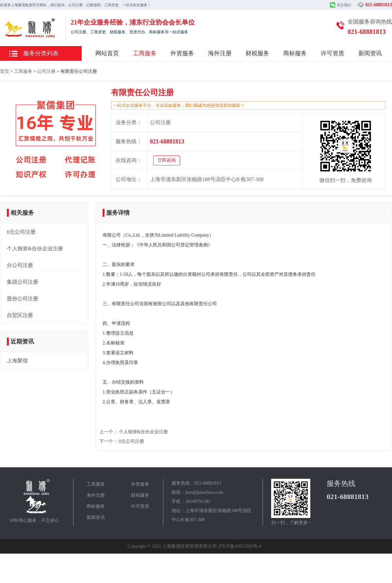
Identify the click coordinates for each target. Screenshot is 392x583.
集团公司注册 (23, 282)
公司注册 (46, 71)
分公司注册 (20, 265)
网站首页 (107, 53)
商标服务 (295, 53)
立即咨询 (167, 160)
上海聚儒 (17, 361)
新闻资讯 (370, 53)
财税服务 (257, 53)
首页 (5, 71)
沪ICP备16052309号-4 (240, 546)
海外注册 (220, 53)
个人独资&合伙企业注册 (35, 249)
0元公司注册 (21, 232)
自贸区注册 (20, 315)
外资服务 (182, 53)
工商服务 (145, 53)
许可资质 (333, 53)
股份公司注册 (23, 299)
